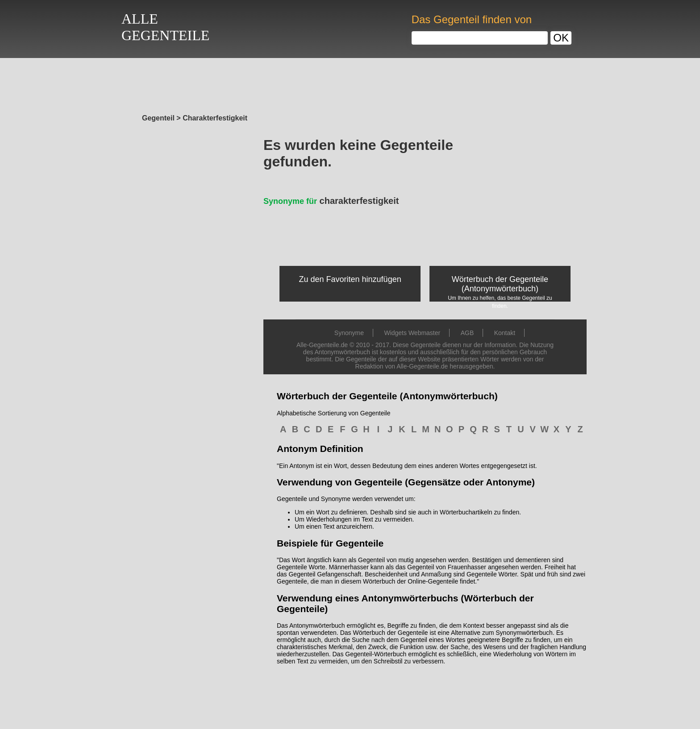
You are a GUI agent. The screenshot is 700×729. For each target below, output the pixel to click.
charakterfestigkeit (331, 201)
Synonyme (349, 333)
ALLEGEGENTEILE (165, 27)
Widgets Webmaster (412, 333)
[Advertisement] (350, 83)
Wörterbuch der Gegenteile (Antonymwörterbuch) (500, 284)
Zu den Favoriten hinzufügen (350, 279)
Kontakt (505, 333)
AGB (467, 333)
